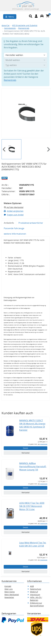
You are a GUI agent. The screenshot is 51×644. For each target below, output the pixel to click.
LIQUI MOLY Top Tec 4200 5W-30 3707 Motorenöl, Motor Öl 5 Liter (32, 506)
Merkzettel (26, 453)
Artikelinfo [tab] (9, 223)
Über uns (9, 589)
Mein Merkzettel (12, 595)
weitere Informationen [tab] (15, 234)
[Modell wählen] (26, 60)
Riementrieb (24, 28)
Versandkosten (44, 444)
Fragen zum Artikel (14, 215)
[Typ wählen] (26, 65)
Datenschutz (36, 589)
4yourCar (6, 25)
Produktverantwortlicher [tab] (31, 223)
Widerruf (34, 592)
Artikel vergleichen (14, 211)
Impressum (35, 595)
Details (26, 448)
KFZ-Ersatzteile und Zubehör (25, 25)
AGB (32, 586)
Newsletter (9, 597)
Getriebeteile (10, 28)
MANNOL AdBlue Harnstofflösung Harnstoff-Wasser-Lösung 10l (33, 466)
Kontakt (8, 586)
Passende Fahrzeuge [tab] (14, 228)
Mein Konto (10, 592)
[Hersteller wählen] (26, 55)
